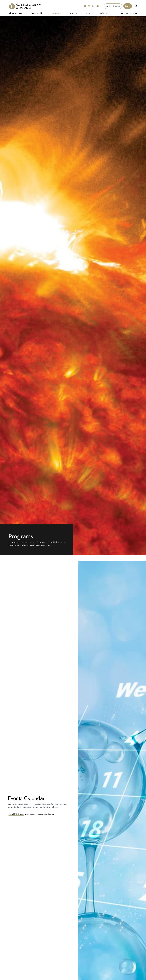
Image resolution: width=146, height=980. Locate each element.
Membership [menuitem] (37, 13)
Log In (128, 6)
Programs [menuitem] (57, 13)
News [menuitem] (89, 13)
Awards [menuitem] (73, 13)
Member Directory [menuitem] (113, 6)
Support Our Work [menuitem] (129, 13)
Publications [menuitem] (106, 13)
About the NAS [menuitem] (16, 13)
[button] (136, 6)
